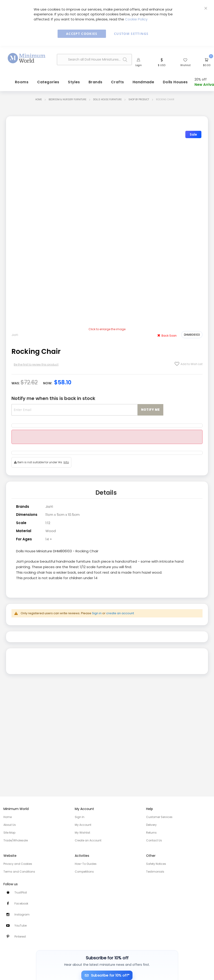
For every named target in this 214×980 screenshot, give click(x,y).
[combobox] (94, 60)
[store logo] (27, 58)
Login (139, 65)
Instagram (22, 914)
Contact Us (154, 840)
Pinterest (20, 937)
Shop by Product (139, 99)
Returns (151, 833)
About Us (10, 825)
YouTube (21, 926)
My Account (83, 825)
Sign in (97, 613)
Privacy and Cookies (18, 864)
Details (106, 493)
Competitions (84, 872)
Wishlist (185, 65)
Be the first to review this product (36, 364)
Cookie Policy (136, 19)
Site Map (9, 833)
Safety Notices (156, 864)
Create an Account (88, 840)
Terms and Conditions (19, 872)
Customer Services (159, 817)
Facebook (21, 903)
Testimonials (155, 872)
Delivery (151, 825)
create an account (120, 613)
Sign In (80, 817)
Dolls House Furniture (107, 99)
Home (39, 99)
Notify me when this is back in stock (53, 398)
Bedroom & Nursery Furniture (67, 99)
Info (66, 462)
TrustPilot (21, 892)
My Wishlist (82, 833)
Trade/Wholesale (16, 840)
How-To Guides (86, 864)
